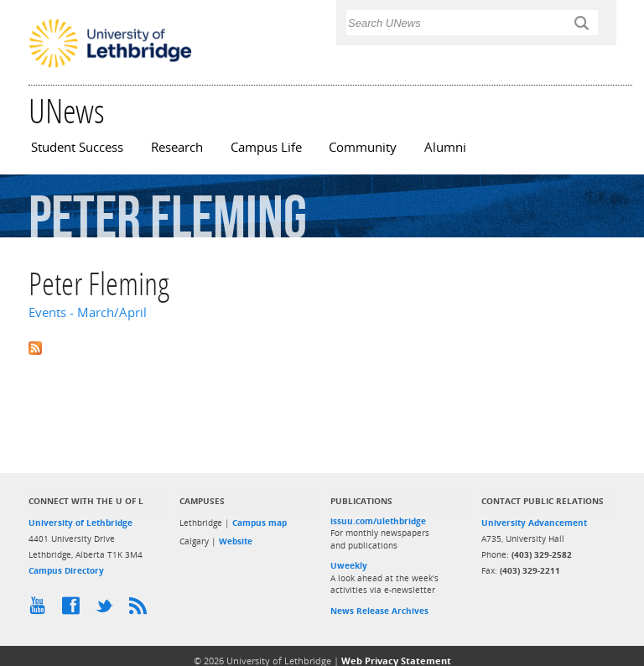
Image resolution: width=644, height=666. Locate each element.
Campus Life (266, 147)
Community (363, 147)
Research (177, 147)
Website (236, 541)
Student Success (77, 147)
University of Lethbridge (80, 523)
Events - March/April (88, 312)
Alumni (445, 147)
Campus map (260, 523)
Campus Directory (66, 570)
